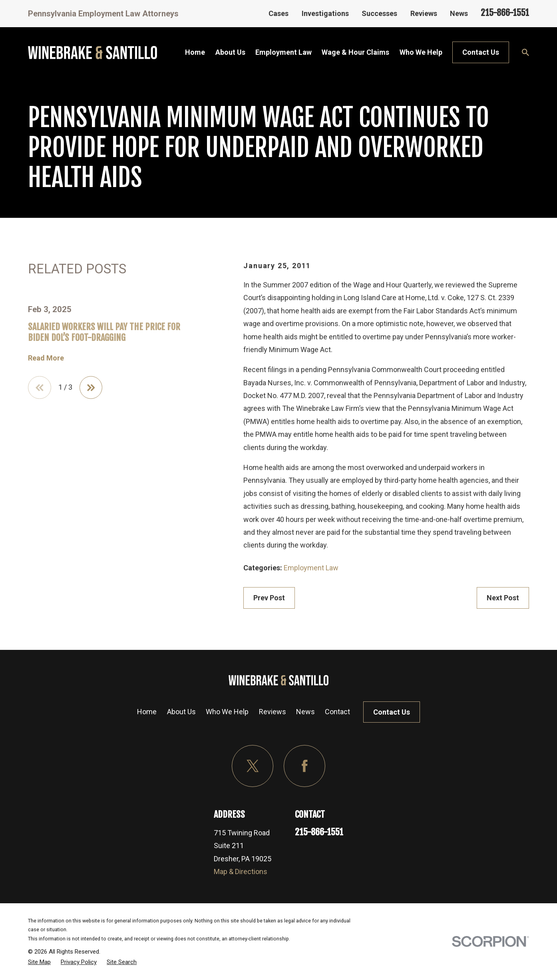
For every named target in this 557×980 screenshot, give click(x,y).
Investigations (325, 13)
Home (147, 712)
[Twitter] (253, 766)
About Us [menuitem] (230, 52)
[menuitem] (39, 962)
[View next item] (91, 388)
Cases (278, 13)
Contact (337, 712)
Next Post (503, 598)
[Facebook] (305, 766)
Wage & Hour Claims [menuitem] (355, 52)
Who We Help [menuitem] (421, 52)
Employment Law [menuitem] (283, 52)
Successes (379, 13)
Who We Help (227, 712)
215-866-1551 (505, 13)
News (459, 13)
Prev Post (269, 598)
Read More (46, 358)
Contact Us (481, 52)
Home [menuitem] (195, 52)
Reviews (424, 13)
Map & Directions (241, 871)
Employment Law (311, 568)
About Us (181, 712)
